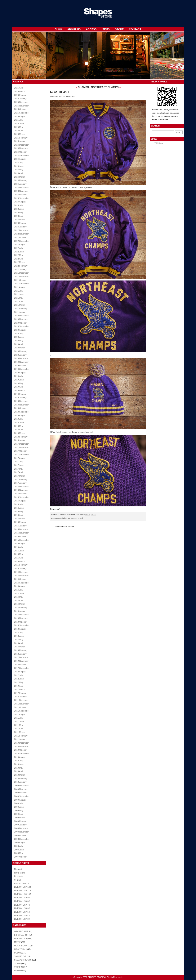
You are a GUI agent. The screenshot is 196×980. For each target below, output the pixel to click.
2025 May (19, 127)
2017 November (21, 447)
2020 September (22, 326)
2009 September (22, 796)
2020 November (21, 319)
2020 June (19, 337)
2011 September (22, 711)
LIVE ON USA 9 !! (22, 898)
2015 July (19, 547)
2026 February (21, 95)
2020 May (19, 341)
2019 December (21, 358)
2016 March (20, 519)
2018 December (21, 401)
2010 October (20, 750)
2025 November (21, 106)
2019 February (21, 394)
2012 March (20, 689)
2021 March (20, 305)
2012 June (19, 679)
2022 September (22, 241)
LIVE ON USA (20, 939)
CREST (18, 880)
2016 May (19, 511)
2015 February (21, 565)
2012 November (21, 661)
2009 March (20, 818)
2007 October (20, 857)
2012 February (21, 693)
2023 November (21, 191)
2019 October (20, 366)
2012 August (20, 672)
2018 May (19, 426)
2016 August (20, 501)
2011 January (20, 739)
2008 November (21, 832)
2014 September (22, 583)
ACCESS (91, 29)
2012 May (19, 682)
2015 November (21, 533)
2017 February (21, 480)
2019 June (19, 380)
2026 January (20, 98)
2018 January (20, 440)
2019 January (20, 397)
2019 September (22, 369)
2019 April (19, 387)
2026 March (20, 91)
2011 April (19, 729)
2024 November (21, 148)
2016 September (22, 497)
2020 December (21, 316)
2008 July (19, 846)
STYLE (17, 963)
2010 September (22, 754)
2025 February (21, 138)
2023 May (19, 212)
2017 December (21, 444)
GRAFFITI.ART (21, 931)
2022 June (19, 252)
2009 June (19, 807)
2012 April (19, 686)
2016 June (19, 508)
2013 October (20, 622)
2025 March (20, 134)
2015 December (21, 529)
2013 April (19, 643)
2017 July (19, 462)
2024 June (19, 166)
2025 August (20, 116)
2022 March (20, 262)
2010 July (19, 761)
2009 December (21, 786)
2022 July (19, 248)
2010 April (19, 771)
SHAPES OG (20, 956)
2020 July (19, 334)
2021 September (22, 284)
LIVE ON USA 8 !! (22, 901)
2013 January (20, 654)
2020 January (20, 355)
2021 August (20, 287)
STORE (119, 29)
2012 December (21, 657)
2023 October (20, 195)
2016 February (21, 522)
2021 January (20, 312)
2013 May (19, 640)
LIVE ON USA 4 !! (22, 916)
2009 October (20, 793)
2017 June (19, 465)
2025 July (19, 120)
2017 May (19, 469)
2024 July (19, 163)
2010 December (21, 743)
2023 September (22, 198)
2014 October (20, 579)
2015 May (19, 554)
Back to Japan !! (21, 883)
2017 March (20, 476)
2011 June (19, 721)
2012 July (19, 675)
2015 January (20, 568)
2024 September (22, 156)
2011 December (21, 700)
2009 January (20, 825)
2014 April (19, 600)
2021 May (19, 298)
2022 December (21, 230)
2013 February (21, 650)
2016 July (19, 504)
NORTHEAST (60, 92)
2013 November (21, 618)
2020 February (21, 351)
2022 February (21, 266)
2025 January (20, 141)
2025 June (19, 123)
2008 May (19, 853)
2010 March (20, 775)
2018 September (22, 412)
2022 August (20, 244)
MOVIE (17, 942)
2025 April (19, 131)
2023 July (19, 205)
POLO (17, 953)
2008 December (21, 828)
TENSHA (159, 143)
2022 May (19, 255)
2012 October (20, 665)
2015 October (20, 536)
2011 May (19, 725)
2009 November (21, 789)
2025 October (20, 109)
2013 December (21, 615)
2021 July (19, 291)
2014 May (19, 597)
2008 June (19, 850)
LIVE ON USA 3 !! (22, 919)
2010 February (21, 779)
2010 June (19, 764)
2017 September (22, 455)
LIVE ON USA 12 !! (23, 887)
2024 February (21, 180)
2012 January (20, 697)
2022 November (21, 234)
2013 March (20, 647)
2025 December (21, 102)
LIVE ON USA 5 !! (22, 912)
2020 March (20, 348)
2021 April (19, 301)
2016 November (21, 490)
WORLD (18, 970)
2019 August (20, 373)
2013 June (19, 636)
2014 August (20, 586)
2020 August (20, 330)
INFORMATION (21, 935)
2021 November (21, 276)
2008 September (22, 839)
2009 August (20, 800)
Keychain (18, 876)
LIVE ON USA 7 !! (22, 905)
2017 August (20, 458)
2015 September (22, 540)
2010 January (20, 782)
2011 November (21, 704)
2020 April (19, 344)
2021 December (21, 273)
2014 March (20, 604)
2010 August (20, 757)
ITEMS (106, 29)
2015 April (19, 558)
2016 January (20, 526)
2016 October (20, 494)
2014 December (21, 572)
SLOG (58, 29)
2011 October (20, 707)
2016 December (21, 487)
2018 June (19, 422)
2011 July (19, 718)
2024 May (19, 170)
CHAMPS (83, 87)
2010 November (21, 746)
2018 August (20, 415)
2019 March (20, 390)
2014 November (21, 575)
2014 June (19, 593)
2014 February (21, 608)
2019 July (19, 376)
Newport (18, 869)
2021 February (21, 309)
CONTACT (135, 29)
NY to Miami (20, 873)
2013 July (19, 633)
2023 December (21, 188)
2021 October (20, 280)
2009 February (21, 821)
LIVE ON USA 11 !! (23, 891)
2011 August (20, 714)
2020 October (20, 323)
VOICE (17, 967)
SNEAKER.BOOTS (23, 960)
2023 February (21, 223)
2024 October (20, 152)
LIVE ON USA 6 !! (22, 908)
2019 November (21, 362)
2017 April (19, 472)
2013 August (20, 629)
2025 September (22, 113)
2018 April (19, 430)
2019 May (19, 383)
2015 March (20, 561)
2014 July (19, 590)
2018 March (20, 433)
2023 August (20, 202)
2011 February (21, 736)
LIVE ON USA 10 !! (23, 894)
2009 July (19, 803)
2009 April (19, 814)
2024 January (20, 184)
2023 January (20, 227)
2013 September (22, 625)
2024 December (21, 145)
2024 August (20, 159)
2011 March (20, 732)
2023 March (20, 220)
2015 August (20, 543)
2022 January (20, 269)
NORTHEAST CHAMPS (105, 87)
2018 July (19, 419)
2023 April (19, 216)
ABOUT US (74, 29)
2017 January (20, 483)
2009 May (19, 811)
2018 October (20, 408)
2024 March (20, 177)
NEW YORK (20, 949)
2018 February (21, 437)
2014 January (20, 611)
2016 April (19, 515)
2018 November (21, 405)
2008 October (20, 835)
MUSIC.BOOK (21, 946)
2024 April (19, 173)
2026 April (19, 88)
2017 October (20, 451)
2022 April (19, 259)
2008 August (20, 842)
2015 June (19, 551)
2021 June (19, 294)
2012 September (22, 668)
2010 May (19, 768)
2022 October (20, 237)
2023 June (19, 209)
